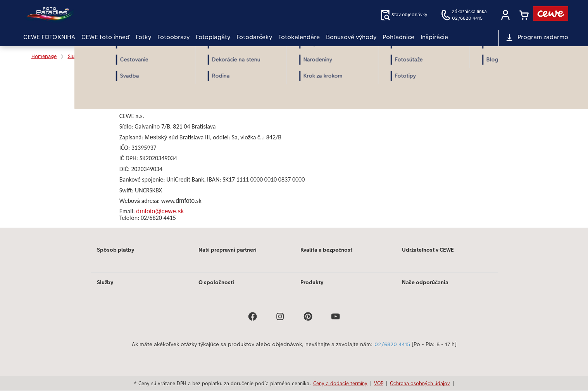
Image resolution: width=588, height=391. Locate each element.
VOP (379, 383)
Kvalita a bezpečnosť (326, 250)
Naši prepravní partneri (228, 250)
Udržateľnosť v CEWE (428, 250)
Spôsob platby (116, 250)
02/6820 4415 (392, 345)
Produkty (312, 282)
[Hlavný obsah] (294, 147)
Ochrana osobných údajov (420, 383)
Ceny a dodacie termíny (340, 383)
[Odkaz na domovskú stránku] (99, 15)
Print (133, 81)
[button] (505, 15)
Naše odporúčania (425, 282)
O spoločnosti (216, 282)
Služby (105, 282)
